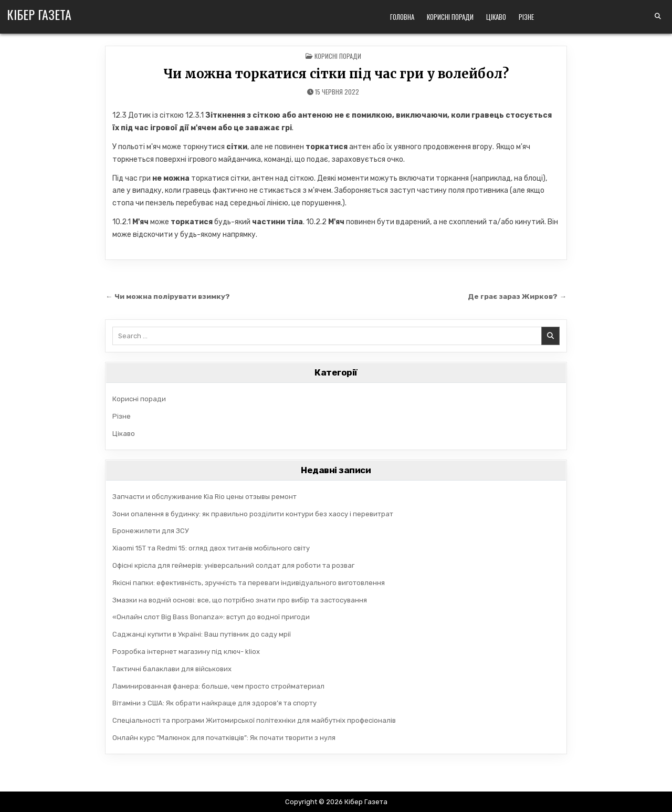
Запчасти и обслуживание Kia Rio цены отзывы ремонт (204, 497)
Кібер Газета (39, 14)
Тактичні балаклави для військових (172, 669)
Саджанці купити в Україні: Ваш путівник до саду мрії (202, 634)
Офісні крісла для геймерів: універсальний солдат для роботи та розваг (233, 565)
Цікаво (496, 17)
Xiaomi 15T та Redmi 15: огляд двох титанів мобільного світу (211, 548)
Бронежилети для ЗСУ (151, 531)
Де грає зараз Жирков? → (517, 296)
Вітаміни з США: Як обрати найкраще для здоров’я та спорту (214, 703)
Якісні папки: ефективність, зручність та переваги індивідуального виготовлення (249, 583)
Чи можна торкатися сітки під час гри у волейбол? (336, 74)
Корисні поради (450, 17)
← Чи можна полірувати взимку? (168, 296)
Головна (402, 17)
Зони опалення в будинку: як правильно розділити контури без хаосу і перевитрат (253, 514)
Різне (526, 17)
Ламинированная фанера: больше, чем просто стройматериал (218, 686)
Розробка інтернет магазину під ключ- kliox (186, 652)
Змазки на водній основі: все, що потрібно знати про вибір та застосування (240, 600)
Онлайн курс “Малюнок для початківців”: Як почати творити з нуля (224, 738)
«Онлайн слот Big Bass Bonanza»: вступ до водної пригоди (211, 617)
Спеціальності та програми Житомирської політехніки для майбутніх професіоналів (254, 720)
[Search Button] (658, 16)
